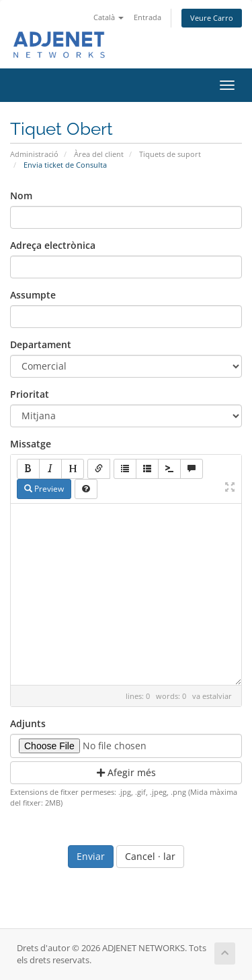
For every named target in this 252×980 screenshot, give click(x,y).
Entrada (148, 17)
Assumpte (33, 295)
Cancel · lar (150, 856)
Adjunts (28, 723)
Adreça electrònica (53, 245)
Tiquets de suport (170, 154)
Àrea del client (99, 154)
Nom (21, 196)
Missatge (31, 444)
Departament (41, 344)
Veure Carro (212, 18)
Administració (34, 154)
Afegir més (126, 772)
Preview (44, 489)
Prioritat (30, 394)
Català (109, 17)
